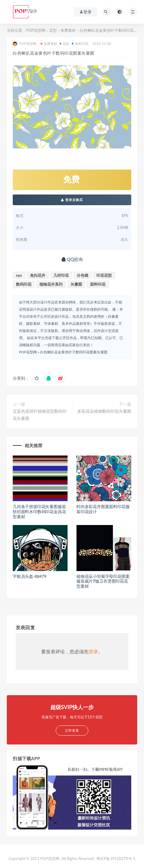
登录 (93, 651)
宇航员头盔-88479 (30, 576)
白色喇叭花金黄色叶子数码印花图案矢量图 (74, 352)
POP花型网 (36, 30)
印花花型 (104, 275)
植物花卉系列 (51, 284)
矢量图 (76, 284)
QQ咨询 (72, 259)
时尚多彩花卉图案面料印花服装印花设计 (103, 509)
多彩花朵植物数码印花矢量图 (104, 411)
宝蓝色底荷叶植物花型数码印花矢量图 (40, 415)
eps (19, 275)
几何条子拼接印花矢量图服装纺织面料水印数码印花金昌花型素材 (39, 512)
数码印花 (24, 284)
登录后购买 (72, 200)
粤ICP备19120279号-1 (116, 858)
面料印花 (80, 44)
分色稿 (83, 275)
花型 (53, 30)
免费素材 (68, 30)
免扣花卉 (38, 275)
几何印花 (61, 275)
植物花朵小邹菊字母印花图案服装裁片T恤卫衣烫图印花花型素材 (103, 581)
